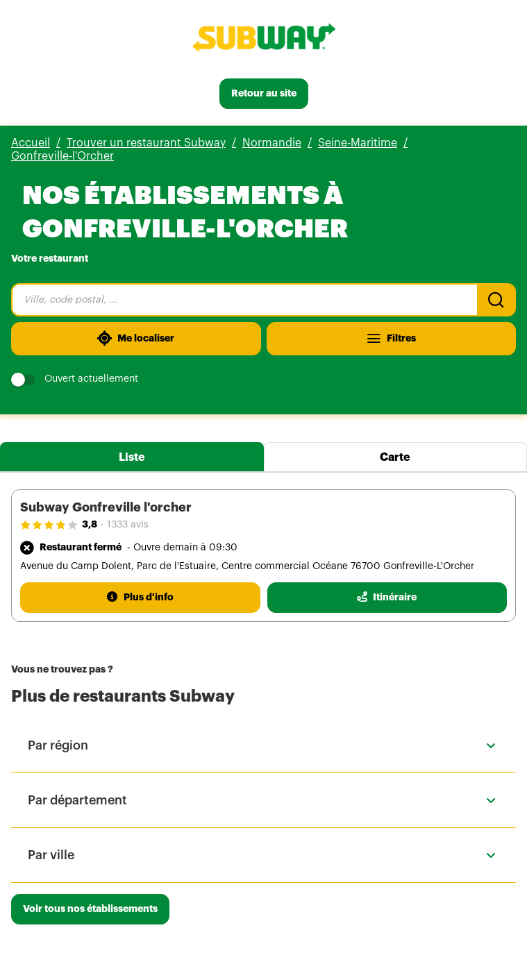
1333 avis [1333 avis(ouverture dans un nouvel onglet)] (128, 525)
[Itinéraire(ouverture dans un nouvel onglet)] (387, 598)
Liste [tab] (132, 457)
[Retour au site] (264, 94)
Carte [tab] (395, 457)
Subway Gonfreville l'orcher (106, 507)
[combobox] (244, 300)
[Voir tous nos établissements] (90, 909)
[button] (263, 745)
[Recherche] (496, 300)
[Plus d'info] (140, 598)
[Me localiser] (136, 339)
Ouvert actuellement (75, 379)
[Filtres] (392, 339)
